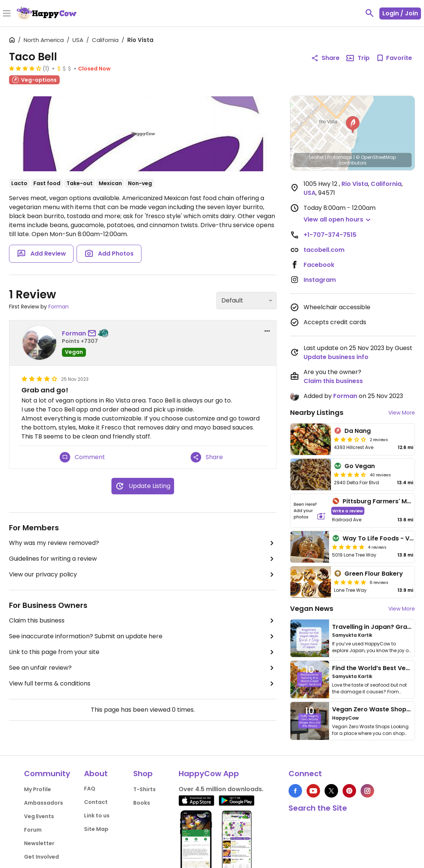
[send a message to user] (93, 334)
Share (207, 457)
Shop (143, 774)
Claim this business (143, 621)
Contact (96, 802)
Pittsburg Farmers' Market (383, 501)
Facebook (319, 265)
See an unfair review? (143, 668)
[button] (353, 125)
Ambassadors (44, 803)
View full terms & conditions (143, 684)
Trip (358, 58)
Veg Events (39, 816)
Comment (82, 457)
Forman (59, 307)
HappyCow (345, 718)
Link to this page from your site (143, 652)
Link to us (97, 816)
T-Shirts (144, 789)
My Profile (38, 789)
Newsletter (39, 843)
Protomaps (340, 157)
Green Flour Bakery (374, 574)
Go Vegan (360, 466)
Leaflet (316, 157)
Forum (33, 830)
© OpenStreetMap (376, 157)
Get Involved (41, 857)
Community (47, 774)
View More (402, 413)
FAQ (90, 789)
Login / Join (400, 13)
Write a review (348, 511)
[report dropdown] (267, 331)
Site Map (96, 829)
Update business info (336, 357)
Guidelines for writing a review (143, 559)
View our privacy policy (143, 575)
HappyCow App (209, 774)
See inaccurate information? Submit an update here (143, 636)
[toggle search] (370, 13)
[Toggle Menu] (7, 14)
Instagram (320, 280)
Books (142, 803)
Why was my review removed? (143, 543)
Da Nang (358, 431)
